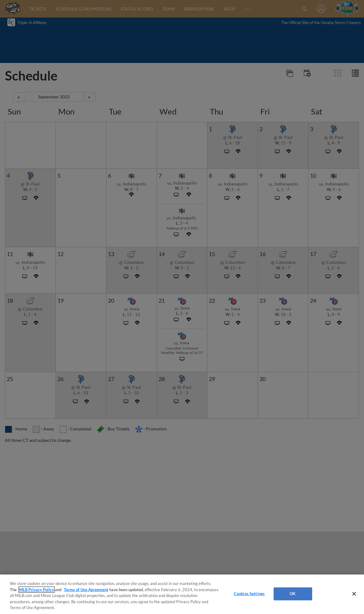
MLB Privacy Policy (37, 590)
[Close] (354, 594)
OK (293, 594)
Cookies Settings (249, 594)
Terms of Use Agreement (86, 590)
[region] (182, 594)
